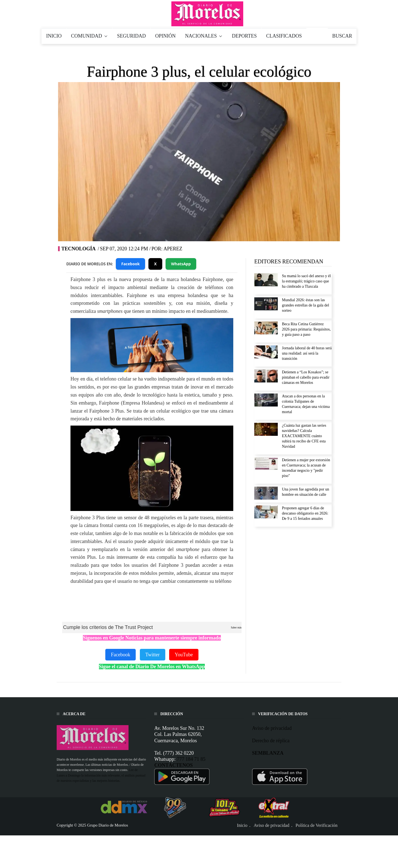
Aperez (173, 249)
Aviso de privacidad (272, 728)
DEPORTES (244, 36)
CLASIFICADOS (284, 36)
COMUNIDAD (89, 36)
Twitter (153, 655)
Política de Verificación (316, 825)
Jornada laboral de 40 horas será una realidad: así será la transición (307, 353)
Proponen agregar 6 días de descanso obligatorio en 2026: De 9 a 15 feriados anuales (305, 513)
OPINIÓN (166, 36)
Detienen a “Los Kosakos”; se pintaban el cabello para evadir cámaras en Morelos (306, 377)
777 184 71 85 (191, 759)
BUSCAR (342, 36)
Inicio (242, 825)
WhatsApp (181, 264)
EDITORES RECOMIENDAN (289, 261)
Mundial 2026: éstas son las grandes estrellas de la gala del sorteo (306, 305)
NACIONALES (204, 36)
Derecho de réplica (271, 741)
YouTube (184, 655)
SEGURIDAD (132, 36)
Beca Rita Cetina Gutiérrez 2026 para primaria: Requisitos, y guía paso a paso (306, 329)
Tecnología (78, 249)
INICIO (54, 36)
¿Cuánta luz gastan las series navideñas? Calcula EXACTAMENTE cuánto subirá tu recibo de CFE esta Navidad (304, 436)
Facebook (131, 264)
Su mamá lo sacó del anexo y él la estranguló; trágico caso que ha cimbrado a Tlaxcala (306, 281)
